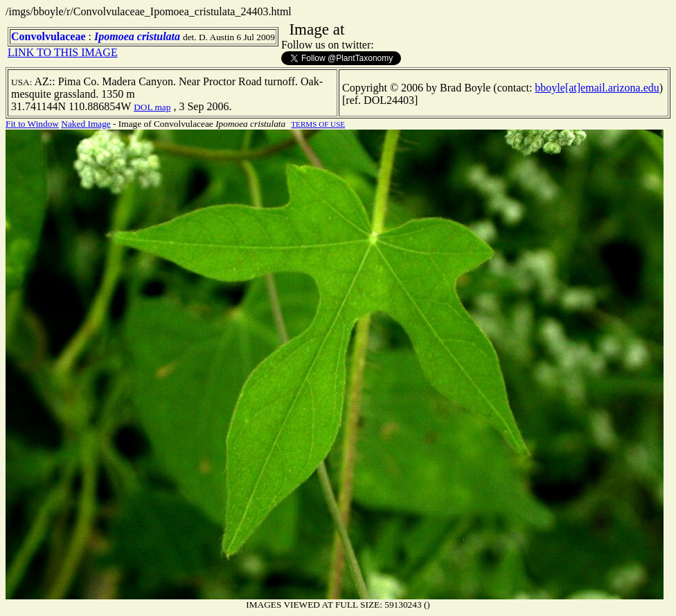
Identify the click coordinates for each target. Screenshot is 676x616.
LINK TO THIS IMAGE (63, 52)
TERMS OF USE (318, 124)
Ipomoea (114, 36)
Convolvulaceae (48, 36)
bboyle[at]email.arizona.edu (597, 88)
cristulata (159, 36)
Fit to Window (32, 124)
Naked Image (86, 124)
